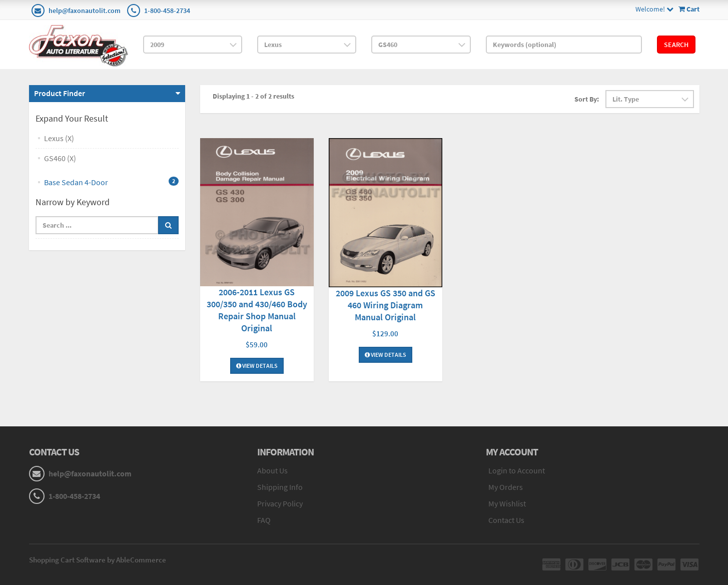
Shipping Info (280, 487)
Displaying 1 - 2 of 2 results (253, 96)
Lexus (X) (59, 138)
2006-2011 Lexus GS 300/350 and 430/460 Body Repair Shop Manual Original (257, 310)
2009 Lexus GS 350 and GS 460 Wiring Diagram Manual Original (386, 305)
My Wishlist (507, 503)
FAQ (264, 520)
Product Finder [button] (60, 93)
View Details (257, 366)
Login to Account (517, 470)
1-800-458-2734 (167, 11)
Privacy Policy (280, 503)
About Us (272, 470)
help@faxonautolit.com (85, 11)
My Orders (506, 487)
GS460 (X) (60, 158)
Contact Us (506, 520)
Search (676, 45)
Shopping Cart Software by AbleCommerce (98, 560)
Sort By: (587, 99)
